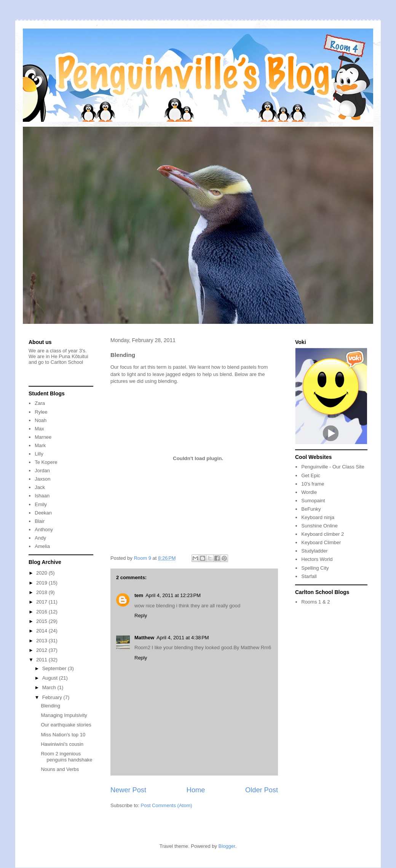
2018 (42, 592)
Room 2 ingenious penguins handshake (66, 757)
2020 (42, 573)
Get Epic (311, 475)
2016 (42, 612)
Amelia (42, 546)
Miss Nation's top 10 (63, 735)
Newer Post (128, 790)
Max (39, 429)
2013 (42, 641)
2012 (42, 650)
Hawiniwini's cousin (62, 744)
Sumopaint (313, 501)
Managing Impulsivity (64, 715)
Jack (40, 487)
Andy (40, 538)
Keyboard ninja (318, 517)
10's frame (313, 484)
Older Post (262, 790)
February (53, 697)
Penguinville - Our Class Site (333, 467)
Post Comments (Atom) (167, 805)
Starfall (309, 576)
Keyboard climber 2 (323, 534)
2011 (42, 660)
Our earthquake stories (66, 725)
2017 (42, 602)
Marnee (43, 437)
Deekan (43, 513)
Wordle (309, 492)
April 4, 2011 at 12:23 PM (173, 595)
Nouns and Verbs (60, 769)
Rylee (41, 412)
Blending (50, 706)
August (51, 678)
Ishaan (42, 496)
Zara (40, 403)
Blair (40, 521)
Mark (40, 445)
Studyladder (314, 551)
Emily (41, 504)
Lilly (39, 454)
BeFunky (311, 509)
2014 (42, 631)
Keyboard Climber (321, 542)
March (50, 687)
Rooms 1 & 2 (315, 602)
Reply (141, 616)
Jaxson (42, 479)
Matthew (144, 638)
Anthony (44, 530)
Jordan (42, 471)
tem (139, 595)
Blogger (227, 846)
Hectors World (317, 559)
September (55, 668)
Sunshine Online (319, 526)
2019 (42, 583)
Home (196, 790)
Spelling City (315, 568)
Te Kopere (46, 462)
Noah (41, 420)
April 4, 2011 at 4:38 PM (183, 638)
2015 (42, 621)
